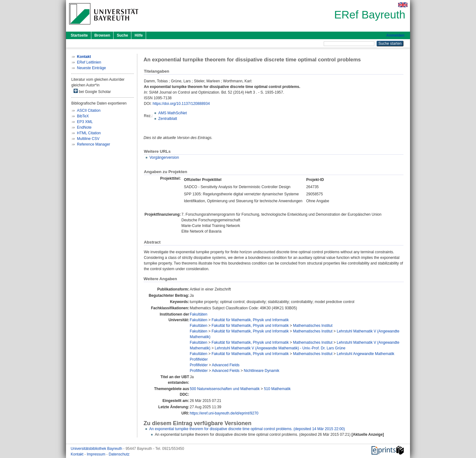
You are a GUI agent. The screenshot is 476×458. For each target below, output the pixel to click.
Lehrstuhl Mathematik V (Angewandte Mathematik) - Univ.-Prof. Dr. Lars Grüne (280, 348)
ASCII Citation (89, 111)
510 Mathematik (277, 389)
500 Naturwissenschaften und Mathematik (225, 389)
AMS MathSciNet (172, 113)
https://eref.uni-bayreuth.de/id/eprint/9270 (224, 413)
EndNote (84, 127)
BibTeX (83, 116)
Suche (122, 35)
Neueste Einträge (91, 68)
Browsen (102, 35)
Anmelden (395, 35)
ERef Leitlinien (89, 62)
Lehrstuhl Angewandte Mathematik (366, 354)
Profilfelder (199, 359)
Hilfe (139, 35)
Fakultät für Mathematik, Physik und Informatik (250, 320)
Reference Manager (94, 144)
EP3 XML (85, 122)
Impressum (96, 454)
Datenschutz (119, 454)
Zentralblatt (168, 119)
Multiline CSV (88, 139)
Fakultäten (199, 314)
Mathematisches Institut (313, 326)
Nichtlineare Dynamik (262, 371)
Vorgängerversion (164, 157)
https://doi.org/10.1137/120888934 (181, 104)
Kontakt (78, 454)
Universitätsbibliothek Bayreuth (97, 449)
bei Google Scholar (92, 91)
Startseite (79, 35)
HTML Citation (89, 133)
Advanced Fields (226, 365)
